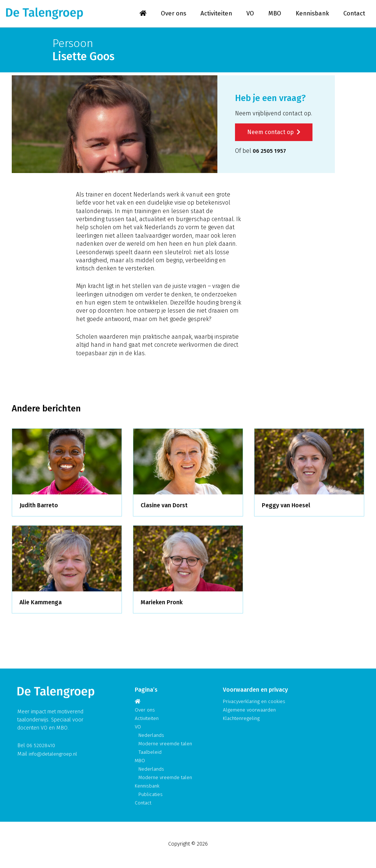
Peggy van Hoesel (286, 507)
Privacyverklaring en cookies (256, 703)
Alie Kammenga (41, 604)
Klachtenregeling (242, 719)
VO (246, 14)
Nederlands (152, 736)
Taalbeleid (150, 753)
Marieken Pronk (162, 604)
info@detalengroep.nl (54, 755)
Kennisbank (310, 14)
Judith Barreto (39, 507)
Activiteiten (211, 14)
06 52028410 (41, 747)
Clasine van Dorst (164, 507)
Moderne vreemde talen (167, 745)
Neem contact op (274, 134)
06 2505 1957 (271, 152)
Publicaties (151, 795)
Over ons (167, 14)
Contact (353, 14)
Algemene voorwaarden (251, 711)
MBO (271, 14)
